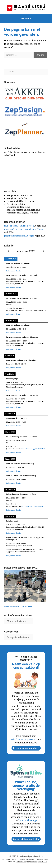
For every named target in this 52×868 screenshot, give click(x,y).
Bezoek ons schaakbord (26, 748)
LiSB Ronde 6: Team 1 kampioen (19, 226)
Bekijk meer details (14, 271)
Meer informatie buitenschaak (18, 606)
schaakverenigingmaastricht (24, 739)
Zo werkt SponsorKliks (26, 839)
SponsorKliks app (27, 820)
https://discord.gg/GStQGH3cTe (34, 449)
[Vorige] (9, 251)
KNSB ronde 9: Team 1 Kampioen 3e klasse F (25, 229)
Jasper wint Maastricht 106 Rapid (19, 236)
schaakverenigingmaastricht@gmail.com (32, 862)
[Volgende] (43, 251)
